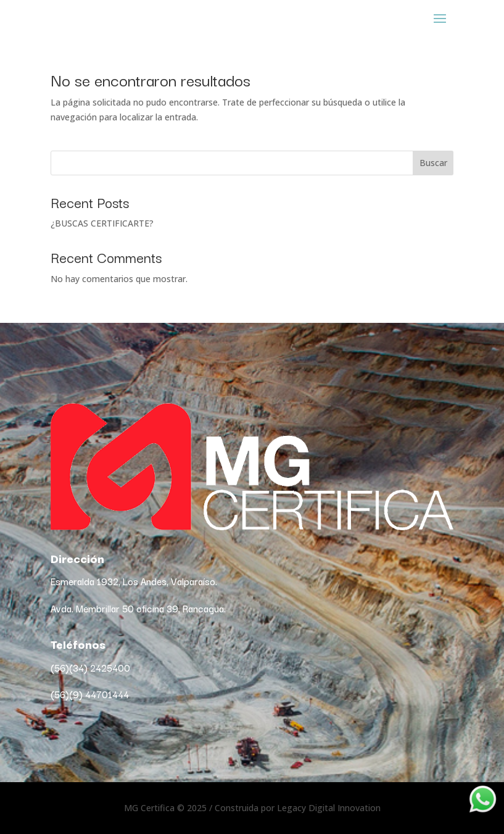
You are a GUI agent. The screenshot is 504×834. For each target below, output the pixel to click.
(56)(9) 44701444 (90, 694)
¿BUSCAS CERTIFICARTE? (102, 223)
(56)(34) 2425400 (90, 667)
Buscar (433, 163)
